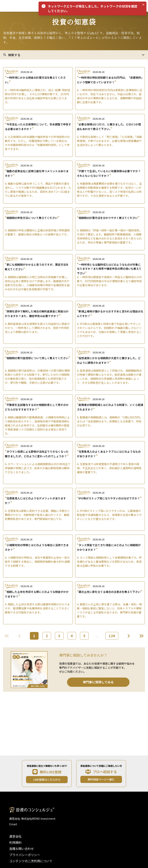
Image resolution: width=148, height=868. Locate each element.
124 (112, 636)
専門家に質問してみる (98, 682)
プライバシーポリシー (25, 855)
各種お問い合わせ (22, 849)
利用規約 (15, 842)
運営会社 (15, 836)
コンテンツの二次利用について (31, 861)
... (97, 636)
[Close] (143, 5)
